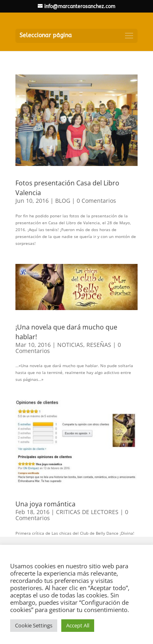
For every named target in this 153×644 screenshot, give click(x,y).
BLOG (63, 201)
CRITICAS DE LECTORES (87, 512)
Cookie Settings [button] (34, 625)
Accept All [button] (78, 625)
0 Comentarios (96, 201)
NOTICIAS (70, 345)
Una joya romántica (45, 504)
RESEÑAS (99, 345)
